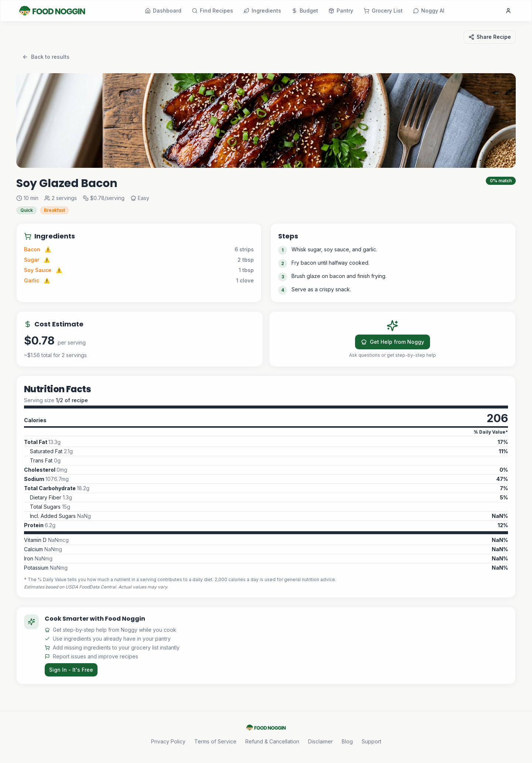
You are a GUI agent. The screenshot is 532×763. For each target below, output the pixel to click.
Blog (347, 741)
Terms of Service (215, 741)
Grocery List (383, 11)
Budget (305, 11)
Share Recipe (490, 37)
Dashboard (163, 11)
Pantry (341, 11)
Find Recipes (212, 11)
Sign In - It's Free (71, 670)
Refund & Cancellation (272, 741)
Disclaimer (320, 741)
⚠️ (48, 249)
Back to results (46, 57)
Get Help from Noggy (393, 342)
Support (371, 741)
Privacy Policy (168, 741)
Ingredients (262, 11)
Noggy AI (429, 11)
